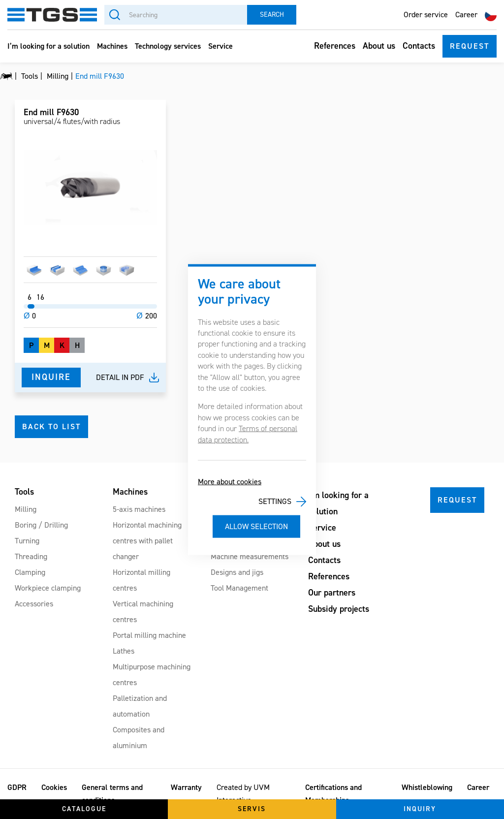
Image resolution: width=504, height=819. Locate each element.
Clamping (30, 572)
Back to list (51, 426)
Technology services (168, 46)
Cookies (54, 787)
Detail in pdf (120, 377)
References (335, 46)
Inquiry (420, 809)
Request (470, 46)
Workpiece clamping (48, 588)
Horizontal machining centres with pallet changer (147, 541)
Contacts (419, 46)
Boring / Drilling (41, 525)
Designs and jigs (237, 572)
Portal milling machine (149, 635)
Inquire (51, 377)
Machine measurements (250, 556)
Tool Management (239, 588)
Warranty (186, 787)
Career (466, 15)
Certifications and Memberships (333, 794)
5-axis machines (139, 509)
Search (272, 15)
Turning (27, 541)
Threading (31, 556)
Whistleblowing (427, 787)
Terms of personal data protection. (248, 434)
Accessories (34, 604)
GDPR (17, 787)
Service (220, 46)
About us (379, 46)
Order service (426, 15)
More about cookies (230, 482)
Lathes (124, 651)
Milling (26, 509)
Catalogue (84, 809)
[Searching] (176, 15)
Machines (112, 46)
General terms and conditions (112, 794)
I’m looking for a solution (48, 46)
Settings (275, 501)
